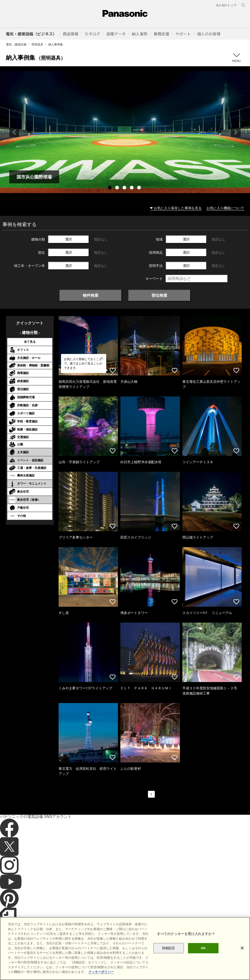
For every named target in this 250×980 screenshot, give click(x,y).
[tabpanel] (125, 132)
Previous (14, 132)
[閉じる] (242, 956)
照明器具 (37, 44)
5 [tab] (140, 188)
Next (236, 132)
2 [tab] (118, 188)
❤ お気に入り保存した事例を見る (176, 208)
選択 (69, 239)
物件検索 (91, 295)
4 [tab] (132, 188)
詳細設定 (169, 956)
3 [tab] (125, 188)
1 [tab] (110, 188)
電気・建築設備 (16, 44)
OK (203, 956)
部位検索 (159, 295)
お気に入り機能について (225, 208)
